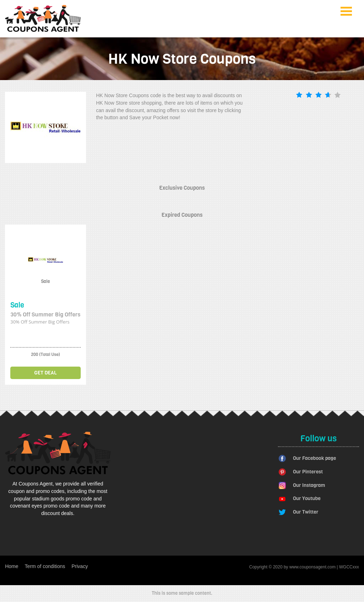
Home (12, 566)
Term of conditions (45, 566)
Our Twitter (306, 512)
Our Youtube (307, 498)
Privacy (80, 566)
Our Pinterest (308, 472)
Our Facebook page (314, 458)
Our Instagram (309, 485)
